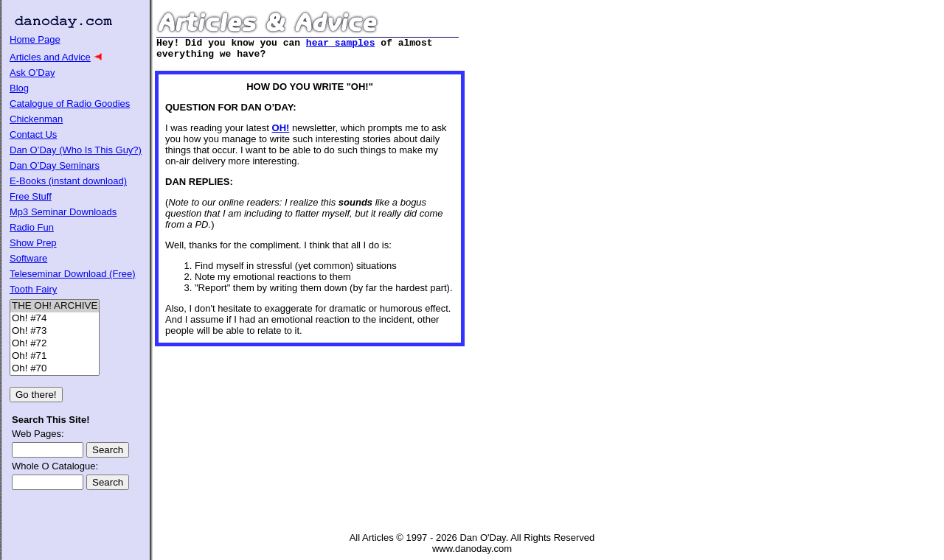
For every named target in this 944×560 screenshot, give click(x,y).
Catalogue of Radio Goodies (70, 104)
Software (28, 258)
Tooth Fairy (33, 289)
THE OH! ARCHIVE (55, 306)
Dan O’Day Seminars (55, 165)
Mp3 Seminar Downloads (63, 212)
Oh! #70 (55, 369)
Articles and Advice (50, 57)
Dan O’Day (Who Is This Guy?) (76, 150)
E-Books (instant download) (68, 181)
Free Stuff (31, 196)
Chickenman (36, 119)
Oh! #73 (55, 331)
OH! (281, 132)
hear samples (341, 44)
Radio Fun (32, 227)
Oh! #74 (55, 319)
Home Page (35, 39)
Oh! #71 (55, 356)
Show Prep (33, 243)
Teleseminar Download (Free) (73, 274)
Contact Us (33, 134)
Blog (19, 88)
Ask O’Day (32, 73)
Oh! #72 (55, 344)
